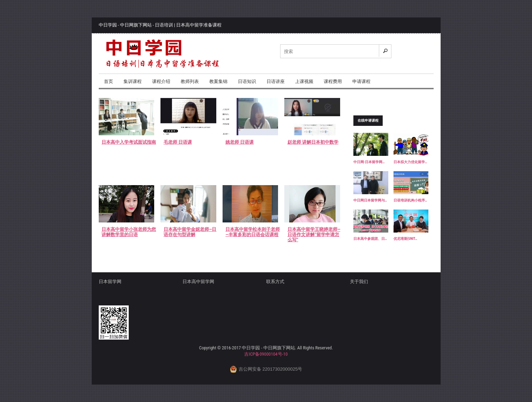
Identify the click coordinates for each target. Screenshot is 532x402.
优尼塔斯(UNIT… (405, 239)
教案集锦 (218, 81)
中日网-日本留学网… (369, 162)
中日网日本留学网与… (370, 200)
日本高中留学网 (198, 282)
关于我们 (359, 282)
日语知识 (247, 81)
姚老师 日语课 (239, 142)
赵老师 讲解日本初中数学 (313, 142)
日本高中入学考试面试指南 (129, 142)
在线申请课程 (368, 120)
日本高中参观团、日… (370, 239)
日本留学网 (110, 282)
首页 (108, 81)
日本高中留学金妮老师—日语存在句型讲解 (190, 232)
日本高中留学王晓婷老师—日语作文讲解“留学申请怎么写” (314, 234)
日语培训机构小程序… (410, 200)
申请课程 (361, 81)
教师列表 (190, 81)
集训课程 (133, 81)
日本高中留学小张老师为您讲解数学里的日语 (129, 232)
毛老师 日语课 (178, 142)
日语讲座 (276, 81)
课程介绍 (161, 81)
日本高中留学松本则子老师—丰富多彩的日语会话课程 (253, 232)
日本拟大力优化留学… (410, 162)
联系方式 (275, 282)
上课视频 (304, 81)
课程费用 (333, 81)
